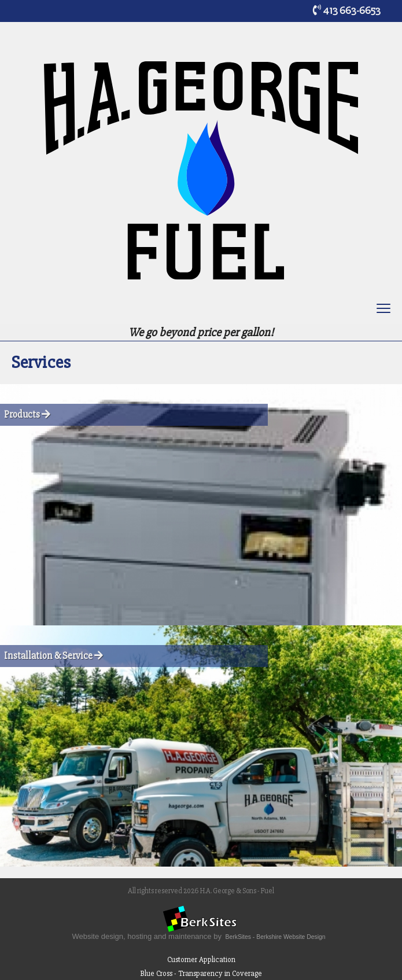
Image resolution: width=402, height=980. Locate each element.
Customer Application (201, 959)
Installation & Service (54, 656)
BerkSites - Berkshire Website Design (276, 937)
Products (27, 415)
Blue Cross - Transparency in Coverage (201, 973)
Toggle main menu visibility (384, 311)
